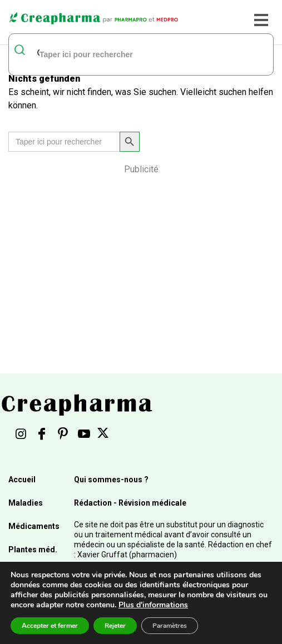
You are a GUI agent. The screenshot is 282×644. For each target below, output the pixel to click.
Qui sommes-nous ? (111, 480)
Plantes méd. (33, 550)
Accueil (22, 480)
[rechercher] (127, 54)
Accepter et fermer (50, 626)
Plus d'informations (153, 605)
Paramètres (170, 626)
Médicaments (34, 526)
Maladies (26, 503)
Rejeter (115, 626)
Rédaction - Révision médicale (130, 503)
